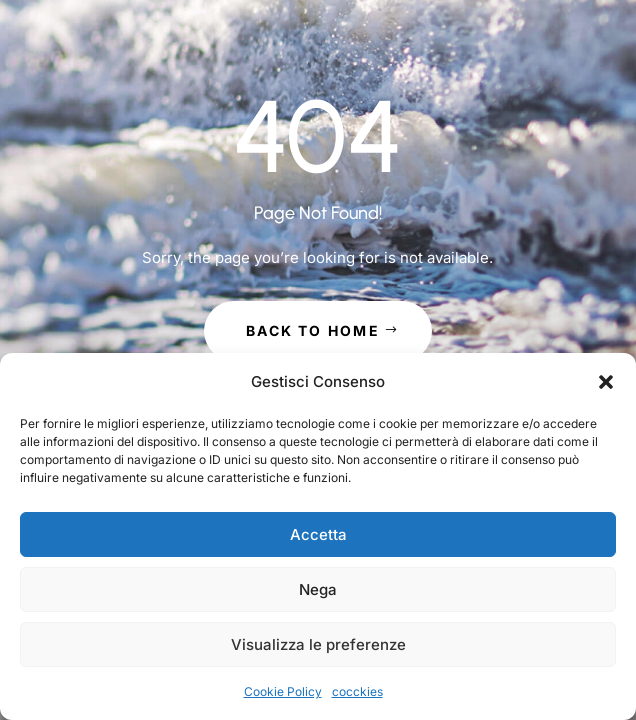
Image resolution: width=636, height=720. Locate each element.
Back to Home (313, 330)
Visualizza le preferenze (318, 644)
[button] (606, 382)
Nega (318, 589)
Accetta (318, 534)
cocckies (357, 691)
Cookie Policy (283, 691)
